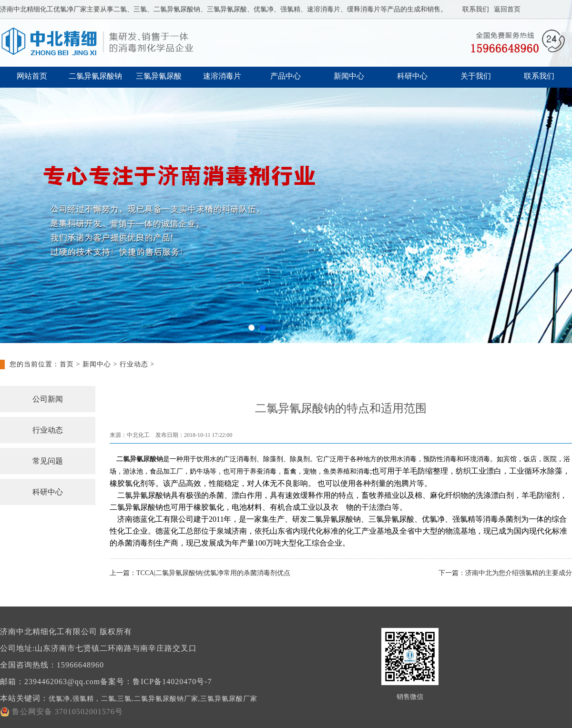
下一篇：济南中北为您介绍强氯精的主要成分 (505, 573)
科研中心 (412, 76)
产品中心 (286, 76)
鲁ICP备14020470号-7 (172, 682)
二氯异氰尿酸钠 (95, 76)
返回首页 (507, 9)
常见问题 (48, 461)
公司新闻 (48, 399)
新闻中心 (349, 76)
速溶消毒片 (222, 76)
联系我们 (476, 9)
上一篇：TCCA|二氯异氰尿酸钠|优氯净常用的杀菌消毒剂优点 (200, 573)
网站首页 (32, 76)
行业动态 (134, 364)
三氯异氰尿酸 (159, 76)
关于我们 (476, 76)
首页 (67, 364)
